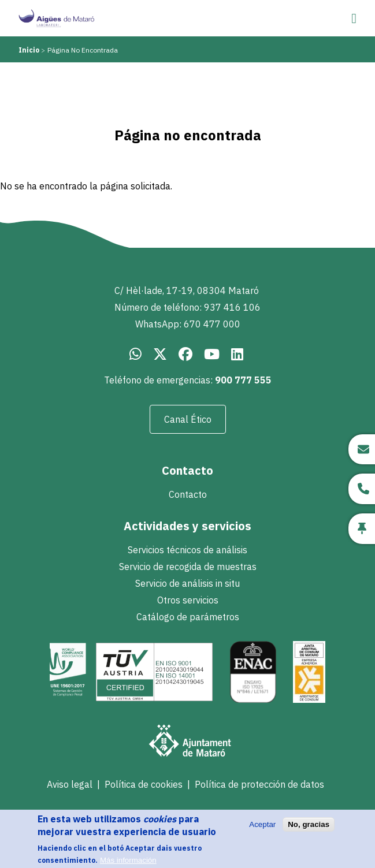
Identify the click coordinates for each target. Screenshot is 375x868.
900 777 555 (243, 380)
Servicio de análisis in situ (188, 583)
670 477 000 (212, 324)
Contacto (188, 494)
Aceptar (262, 830)
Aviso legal (70, 784)
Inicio (29, 50)
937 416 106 (232, 307)
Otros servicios (188, 600)
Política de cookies (144, 784)
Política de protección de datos (259, 784)
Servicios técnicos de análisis (188, 550)
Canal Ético (188, 419)
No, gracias (309, 830)
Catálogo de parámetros (188, 617)
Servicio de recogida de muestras (188, 567)
